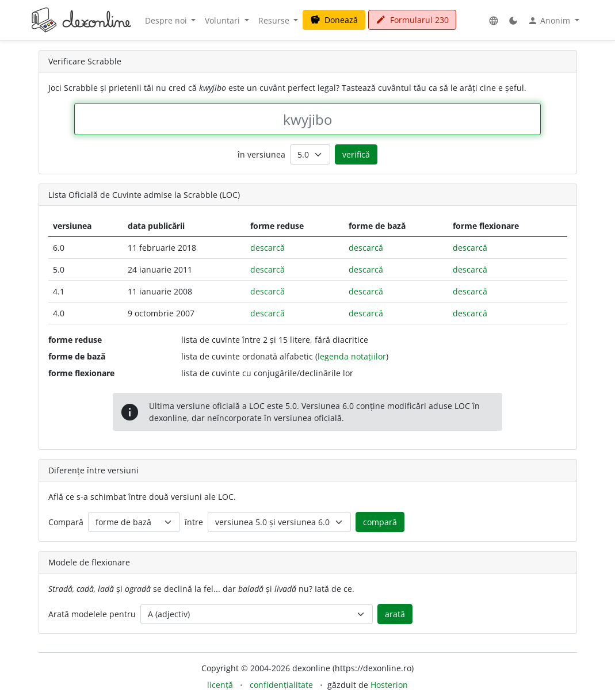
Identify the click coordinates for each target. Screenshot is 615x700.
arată (395, 614)
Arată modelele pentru (92, 614)
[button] (494, 20)
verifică (356, 154)
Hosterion (389, 685)
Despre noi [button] (167, 20)
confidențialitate (281, 685)
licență (220, 685)
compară (380, 522)
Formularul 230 (412, 20)
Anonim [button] (550, 21)
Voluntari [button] (224, 20)
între (194, 522)
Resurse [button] (275, 20)
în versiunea (261, 154)
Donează (334, 20)
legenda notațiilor (352, 356)
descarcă (268, 248)
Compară (66, 522)
